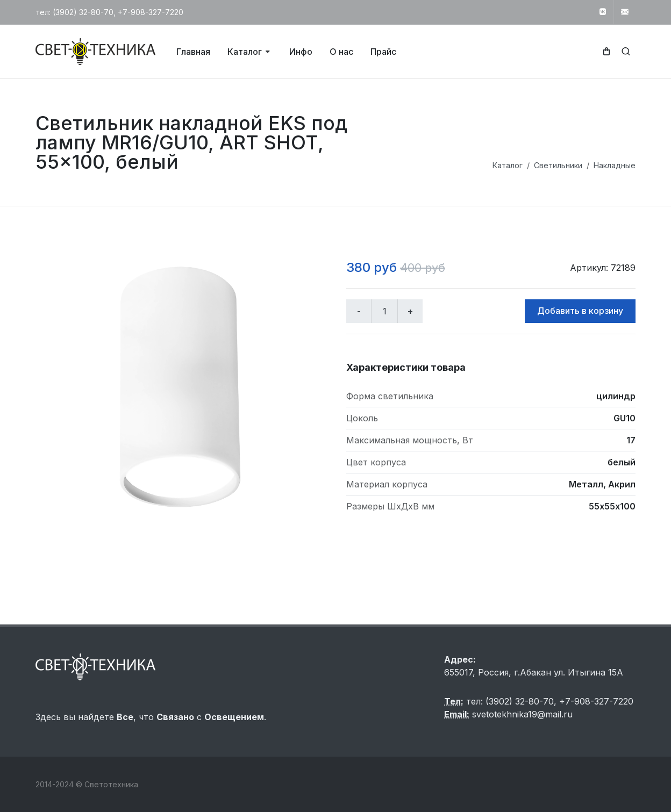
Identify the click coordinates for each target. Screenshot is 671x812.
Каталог (508, 165)
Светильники (558, 165)
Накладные (615, 165)
